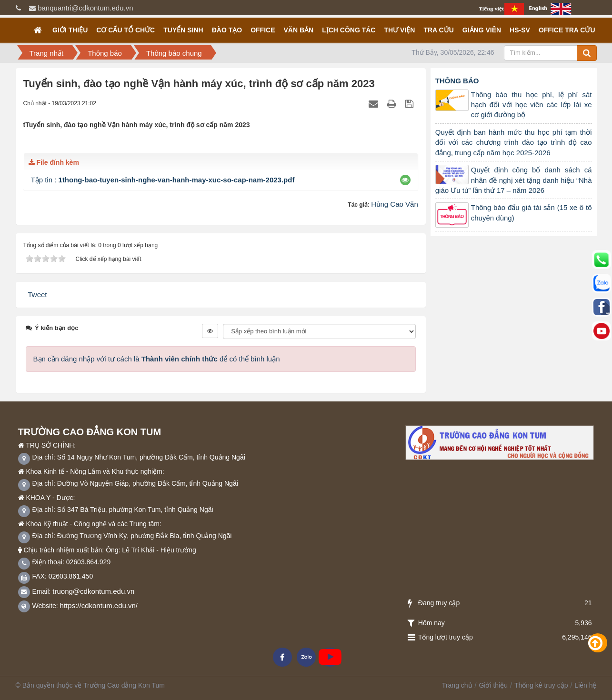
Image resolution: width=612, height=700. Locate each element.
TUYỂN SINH (183, 30)
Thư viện (399, 30)
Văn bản (298, 30)
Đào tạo (227, 30)
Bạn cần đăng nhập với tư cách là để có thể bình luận (157, 359)
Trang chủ (457, 685)
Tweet (38, 295)
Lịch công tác (349, 30)
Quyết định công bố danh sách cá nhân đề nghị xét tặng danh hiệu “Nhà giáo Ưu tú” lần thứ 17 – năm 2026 (514, 180)
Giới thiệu (70, 30)
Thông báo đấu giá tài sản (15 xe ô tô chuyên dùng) (532, 212)
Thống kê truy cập (541, 685)
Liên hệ (585, 685)
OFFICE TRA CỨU (567, 30)
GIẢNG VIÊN (482, 30)
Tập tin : (163, 180)
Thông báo (457, 81)
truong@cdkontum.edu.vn (93, 591)
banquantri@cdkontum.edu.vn (85, 8)
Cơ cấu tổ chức (125, 30)
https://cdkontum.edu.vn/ (99, 605)
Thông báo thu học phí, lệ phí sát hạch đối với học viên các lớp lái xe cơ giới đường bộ (532, 105)
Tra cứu (438, 30)
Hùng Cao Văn (394, 204)
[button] (405, 180)
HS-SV (520, 30)
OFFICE (263, 30)
